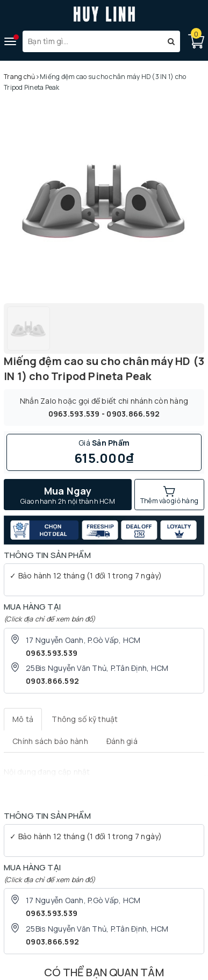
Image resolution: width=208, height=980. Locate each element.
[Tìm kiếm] (171, 41)
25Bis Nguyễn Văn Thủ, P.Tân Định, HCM (97, 668)
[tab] (23, 719)
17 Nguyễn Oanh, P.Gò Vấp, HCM (83, 640)
